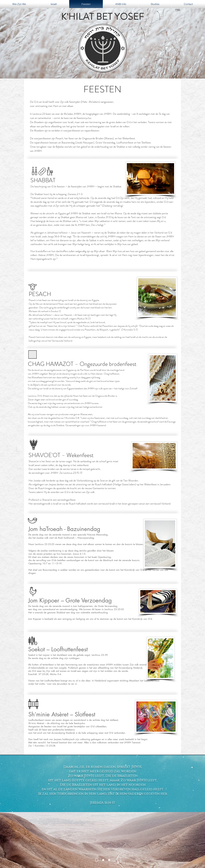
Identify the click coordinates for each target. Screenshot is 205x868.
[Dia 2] (103, 860)
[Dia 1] (97, 860)
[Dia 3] (109, 860)
